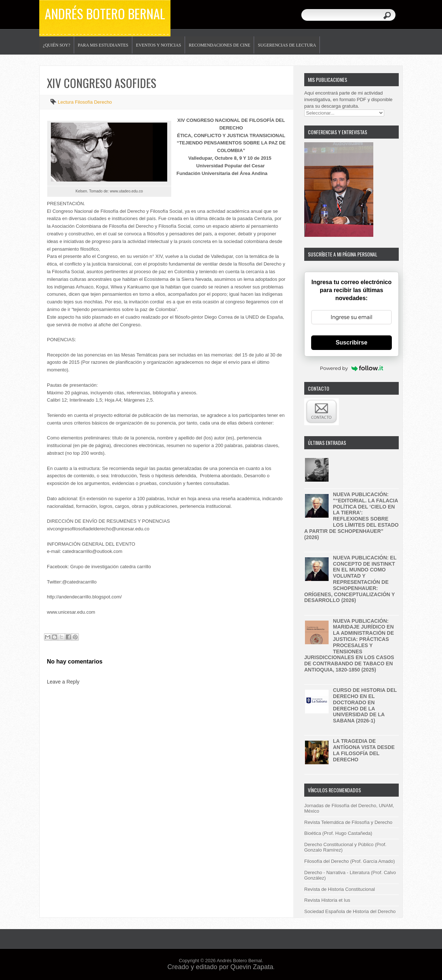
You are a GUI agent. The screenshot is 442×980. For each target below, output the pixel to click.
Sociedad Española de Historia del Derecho (350, 911)
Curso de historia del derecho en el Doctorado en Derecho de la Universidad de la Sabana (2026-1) (365, 705)
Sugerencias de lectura (287, 45)
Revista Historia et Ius (327, 900)
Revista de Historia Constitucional (339, 889)
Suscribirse (351, 342)
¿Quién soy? (57, 45)
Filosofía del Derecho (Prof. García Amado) (349, 861)
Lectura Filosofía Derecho (85, 102)
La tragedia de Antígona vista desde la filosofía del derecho (364, 750)
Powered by (351, 368)
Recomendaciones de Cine (219, 45)
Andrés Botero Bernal (105, 13)
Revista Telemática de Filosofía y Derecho (348, 822)
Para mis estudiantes (103, 45)
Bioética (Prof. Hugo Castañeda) (338, 833)
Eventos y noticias (158, 45)
